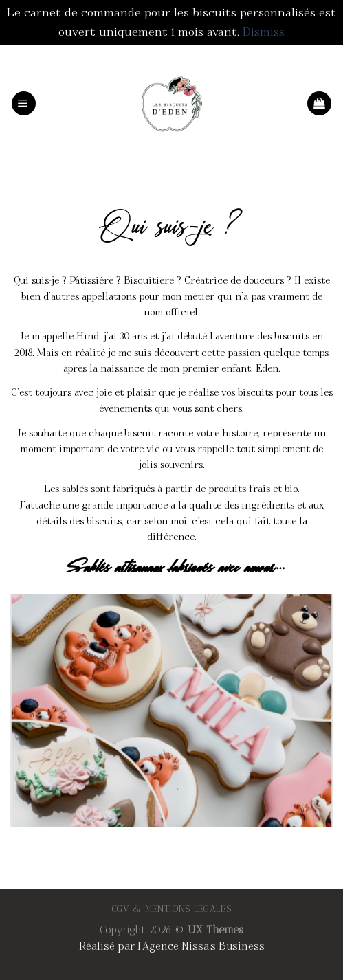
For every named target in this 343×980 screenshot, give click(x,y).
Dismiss (264, 32)
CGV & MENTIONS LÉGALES (172, 909)
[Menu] (24, 103)
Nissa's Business (223, 946)
